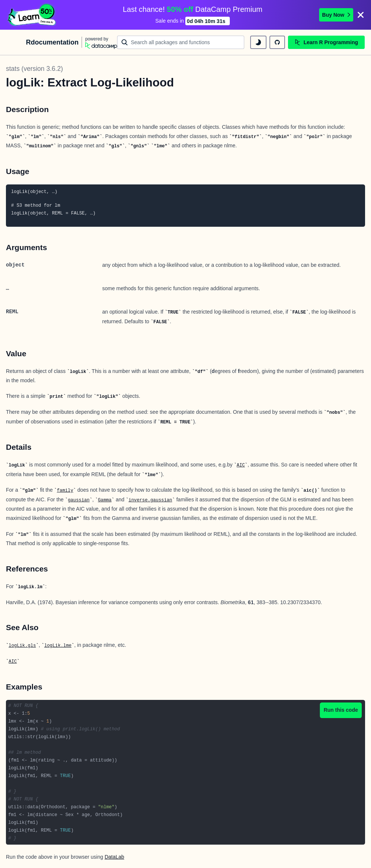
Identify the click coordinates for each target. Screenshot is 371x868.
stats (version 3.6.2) (34, 69)
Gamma (105, 500)
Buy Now (336, 15)
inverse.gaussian (150, 500)
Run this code (341, 710)
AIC (241, 465)
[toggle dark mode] (258, 42)
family (65, 491)
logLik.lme (58, 646)
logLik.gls (22, 646)
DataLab (114, 857)
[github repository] (277, 42)
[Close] (361, 15)
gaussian (79, 500)
